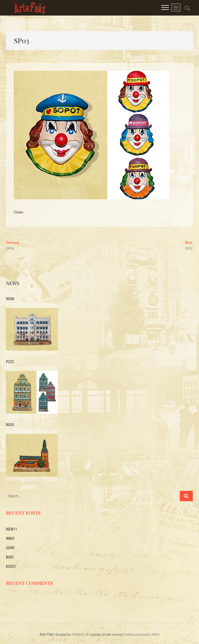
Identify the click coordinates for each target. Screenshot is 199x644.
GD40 (10, 548)
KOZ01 (11, 567)
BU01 (10, 557)
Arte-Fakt (47, 634)
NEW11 (12, 529)
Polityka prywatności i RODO (142, 635)
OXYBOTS (78, 635)
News (13, 283)
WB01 (10, 539)
